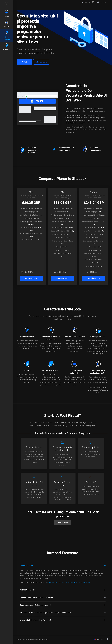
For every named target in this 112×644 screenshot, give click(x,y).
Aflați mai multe (41, 62)
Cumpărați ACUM (31, 278)
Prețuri (24, 62)
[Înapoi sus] (107, 639)
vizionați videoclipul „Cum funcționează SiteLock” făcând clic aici (69, 582)
